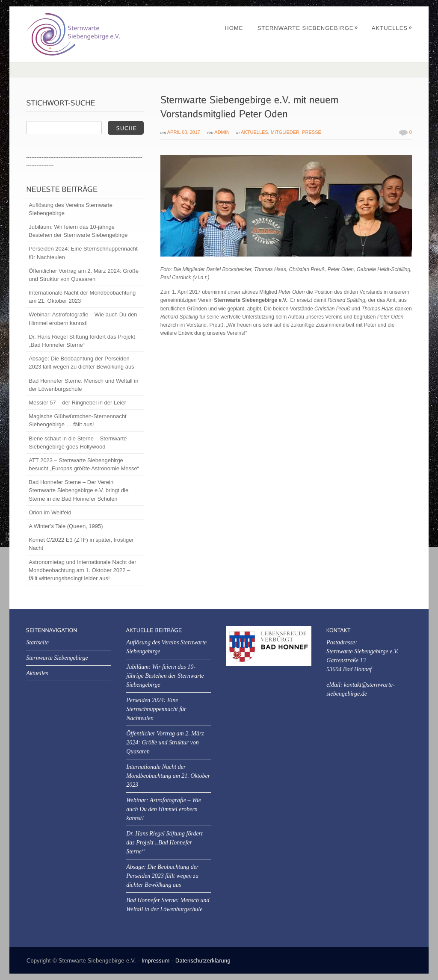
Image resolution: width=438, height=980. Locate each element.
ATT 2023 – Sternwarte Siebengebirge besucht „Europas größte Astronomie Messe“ (84, 464)
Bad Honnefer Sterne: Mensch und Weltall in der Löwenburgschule (83, 385)
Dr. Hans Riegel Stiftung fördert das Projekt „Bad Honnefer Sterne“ (82, 341)
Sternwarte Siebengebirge (308, 28)
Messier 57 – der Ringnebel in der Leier (77, 403)
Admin (222, 132)
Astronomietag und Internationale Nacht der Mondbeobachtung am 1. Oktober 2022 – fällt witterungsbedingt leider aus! (83, 570)
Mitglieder (285, 132)
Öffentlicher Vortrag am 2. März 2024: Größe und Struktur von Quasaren (84, 275)
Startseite (37, 642)
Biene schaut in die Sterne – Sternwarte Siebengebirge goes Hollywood (78, 443)
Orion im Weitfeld (50, 512)
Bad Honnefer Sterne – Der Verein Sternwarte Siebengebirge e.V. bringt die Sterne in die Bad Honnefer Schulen (78, 490)
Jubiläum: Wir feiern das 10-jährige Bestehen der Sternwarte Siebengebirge (78, 231)
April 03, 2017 (184, 132)
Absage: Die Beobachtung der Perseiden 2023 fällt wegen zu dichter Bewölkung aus (81, 363)
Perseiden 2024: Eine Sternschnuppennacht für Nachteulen (83, 253)
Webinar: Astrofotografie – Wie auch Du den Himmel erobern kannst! (83, 319)
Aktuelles (392, 28)
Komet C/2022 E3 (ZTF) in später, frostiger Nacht (81, 544)
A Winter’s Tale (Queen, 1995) (66, 526)
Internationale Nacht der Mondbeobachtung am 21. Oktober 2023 (82, 297)
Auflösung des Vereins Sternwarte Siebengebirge (71, 209)
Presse (312, 132)
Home (234, 28)
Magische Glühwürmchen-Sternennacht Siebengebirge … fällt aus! (77, 420)
